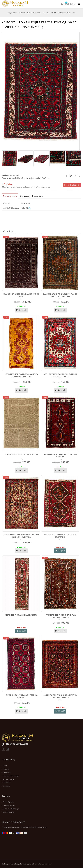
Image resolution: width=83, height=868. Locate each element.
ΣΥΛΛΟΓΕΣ (6, 783)
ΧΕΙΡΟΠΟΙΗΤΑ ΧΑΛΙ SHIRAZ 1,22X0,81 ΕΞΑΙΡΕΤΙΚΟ (60, 536)
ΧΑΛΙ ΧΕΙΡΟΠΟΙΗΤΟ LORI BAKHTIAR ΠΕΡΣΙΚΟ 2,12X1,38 (60, 616)
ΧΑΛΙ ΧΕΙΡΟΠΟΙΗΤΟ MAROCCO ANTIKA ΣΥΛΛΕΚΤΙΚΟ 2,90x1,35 (21, 375)
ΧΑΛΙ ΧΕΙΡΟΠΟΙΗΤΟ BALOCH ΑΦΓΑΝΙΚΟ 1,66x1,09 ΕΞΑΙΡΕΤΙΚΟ (60, 295)
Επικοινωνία (6, 786)
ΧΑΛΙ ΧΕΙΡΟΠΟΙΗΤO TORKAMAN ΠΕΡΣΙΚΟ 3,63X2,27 (21, 295)
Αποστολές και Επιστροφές (11, 809)
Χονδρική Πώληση (8, 779)
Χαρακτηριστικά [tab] (10, 196)
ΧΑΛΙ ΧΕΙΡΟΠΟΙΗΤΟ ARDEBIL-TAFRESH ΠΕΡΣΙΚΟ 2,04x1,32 (60, 375)
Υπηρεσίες (6, 769)
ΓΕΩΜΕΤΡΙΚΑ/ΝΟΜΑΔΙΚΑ (66, 13)
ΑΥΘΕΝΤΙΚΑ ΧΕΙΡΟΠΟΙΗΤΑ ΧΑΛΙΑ (30, 13)
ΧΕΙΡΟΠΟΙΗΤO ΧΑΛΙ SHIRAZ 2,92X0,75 (21, 615)
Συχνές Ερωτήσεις (8, 812)
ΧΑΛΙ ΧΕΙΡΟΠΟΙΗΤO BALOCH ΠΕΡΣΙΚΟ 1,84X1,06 (60, 455)
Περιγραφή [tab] (25, 196)
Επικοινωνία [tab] (37, 196)
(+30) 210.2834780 (15, 744)
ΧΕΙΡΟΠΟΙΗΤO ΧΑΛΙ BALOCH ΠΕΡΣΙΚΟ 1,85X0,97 (21, 696)
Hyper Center (47, 864)
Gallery (4, 766)
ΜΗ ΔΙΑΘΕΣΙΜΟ (72, 185)
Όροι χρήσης (6, 772)
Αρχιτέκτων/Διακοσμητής (10, 776)
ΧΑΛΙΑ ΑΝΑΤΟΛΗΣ (50, 13)
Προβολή (60, 551)
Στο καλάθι (21, 310)
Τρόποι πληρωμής (8, 802)
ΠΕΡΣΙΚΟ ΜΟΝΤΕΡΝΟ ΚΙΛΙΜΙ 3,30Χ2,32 (21, 454)
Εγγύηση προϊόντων (8, 805)
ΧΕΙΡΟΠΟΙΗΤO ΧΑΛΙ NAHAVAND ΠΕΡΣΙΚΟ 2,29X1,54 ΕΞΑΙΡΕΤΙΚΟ (21, 536)
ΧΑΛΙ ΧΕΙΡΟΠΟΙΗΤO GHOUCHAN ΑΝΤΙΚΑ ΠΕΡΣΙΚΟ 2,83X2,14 (60, 696)
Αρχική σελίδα (12, 13)
